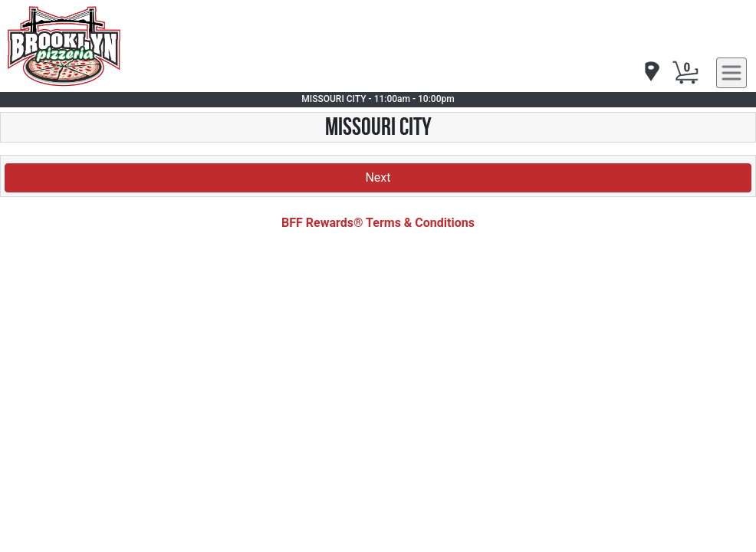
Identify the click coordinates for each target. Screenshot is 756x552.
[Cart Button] (685, 73)
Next (378, 177)
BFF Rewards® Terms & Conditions (378, 223)
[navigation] (651, 72)
